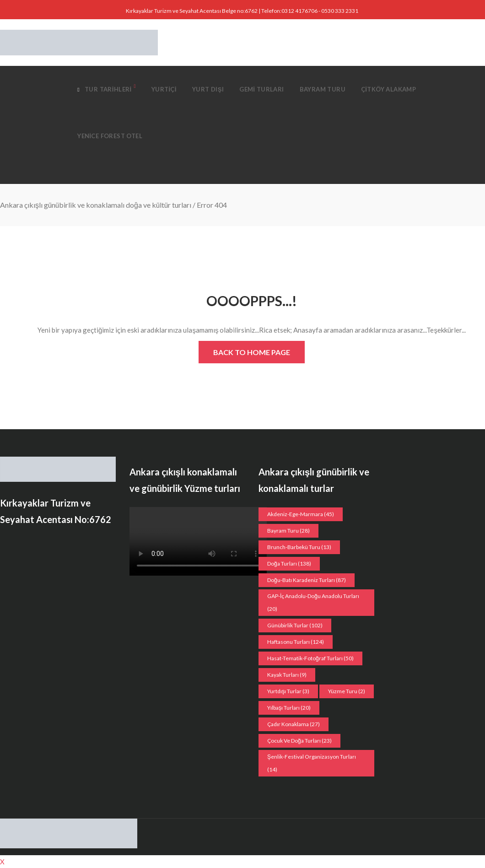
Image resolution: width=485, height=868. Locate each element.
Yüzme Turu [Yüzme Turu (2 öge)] (347, 691)
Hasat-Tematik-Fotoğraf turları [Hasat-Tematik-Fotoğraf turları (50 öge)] (310, 658)
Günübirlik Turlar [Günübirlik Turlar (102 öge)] (295, 625)
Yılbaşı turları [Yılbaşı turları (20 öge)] (289, 708)
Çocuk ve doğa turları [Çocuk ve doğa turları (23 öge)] (299, 741)
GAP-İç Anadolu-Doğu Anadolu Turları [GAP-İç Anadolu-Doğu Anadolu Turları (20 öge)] (313, 602)
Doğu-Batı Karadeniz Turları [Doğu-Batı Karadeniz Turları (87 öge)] (307, 580)
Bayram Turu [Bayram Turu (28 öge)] (288, 531)
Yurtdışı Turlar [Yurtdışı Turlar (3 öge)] (288, 691)
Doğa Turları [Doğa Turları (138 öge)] (289, 563)
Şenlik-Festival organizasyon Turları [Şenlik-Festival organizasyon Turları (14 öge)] (312, 763)
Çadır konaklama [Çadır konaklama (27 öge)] (294, 724)
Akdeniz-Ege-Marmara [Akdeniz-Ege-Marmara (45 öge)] (301, 514)
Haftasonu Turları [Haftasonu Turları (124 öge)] (296, 642)
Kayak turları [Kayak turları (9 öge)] (287, 675)
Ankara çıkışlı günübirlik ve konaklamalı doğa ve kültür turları (96, 205)
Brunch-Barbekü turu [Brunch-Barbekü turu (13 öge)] (299, 547)
